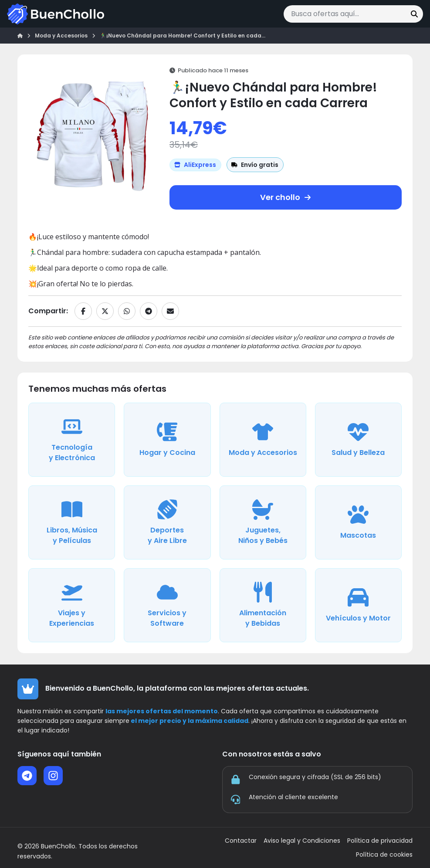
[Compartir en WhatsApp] (127, 311)
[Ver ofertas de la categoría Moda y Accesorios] (263, 440)
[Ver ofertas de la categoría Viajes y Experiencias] (72, 605)
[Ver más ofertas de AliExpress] (195, 165)
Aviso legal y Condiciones (302, 841)
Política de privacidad (380, 841)
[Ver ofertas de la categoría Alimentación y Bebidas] (263, 605)
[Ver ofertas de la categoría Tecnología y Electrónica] (72, 440)
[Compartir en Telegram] (149, 311)
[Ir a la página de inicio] (56, 14)
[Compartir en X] (105, 311)
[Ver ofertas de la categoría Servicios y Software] (167, 605)
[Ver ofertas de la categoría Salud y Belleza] (358, 440)
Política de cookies (384, 855)
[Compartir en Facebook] (83, 311)
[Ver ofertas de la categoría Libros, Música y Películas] (72, 522)
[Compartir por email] (170, 311)
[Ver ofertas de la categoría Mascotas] (358, 522)
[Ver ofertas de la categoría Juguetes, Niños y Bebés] (263, 522)
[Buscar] (414, 14)
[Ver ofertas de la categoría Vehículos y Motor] (358, 605)
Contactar (241, 841)
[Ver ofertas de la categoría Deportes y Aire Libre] (167, 522)
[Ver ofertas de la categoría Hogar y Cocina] (167, 440)
